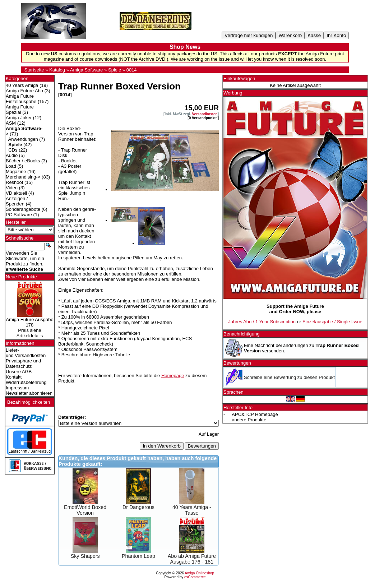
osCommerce (195, 577)
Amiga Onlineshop (199, 573)
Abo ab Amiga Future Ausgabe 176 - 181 (192, 559)
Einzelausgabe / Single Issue (332, 322)
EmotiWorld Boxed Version (85, 510)
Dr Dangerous (138, 507)
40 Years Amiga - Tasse (192, 510)
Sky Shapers (85, 556)
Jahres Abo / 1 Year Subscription (262, 322)
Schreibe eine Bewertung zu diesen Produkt (289, 377)
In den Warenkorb (161, 446)
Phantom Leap (138, 556)
